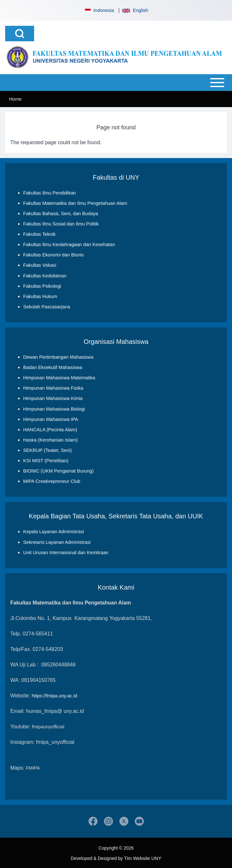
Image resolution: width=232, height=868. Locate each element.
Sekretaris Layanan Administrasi (57, 541)
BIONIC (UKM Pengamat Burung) (58, 470)
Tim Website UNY (143, 857)
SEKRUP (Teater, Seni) (47, 450)
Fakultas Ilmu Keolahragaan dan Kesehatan (69, 244)
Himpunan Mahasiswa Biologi (54, 408)
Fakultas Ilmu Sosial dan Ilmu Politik (61, 224)
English (135, 10)
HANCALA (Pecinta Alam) (50, 429)
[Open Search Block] (20, 34)
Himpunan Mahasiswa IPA (51, 419)
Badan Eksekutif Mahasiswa (53, 367)
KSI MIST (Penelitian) (46, 460)
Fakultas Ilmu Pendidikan (50, 193)
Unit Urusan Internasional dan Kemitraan (66, 552)
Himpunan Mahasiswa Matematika (59, 377)
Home (15, 99)
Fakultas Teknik (39, 234)
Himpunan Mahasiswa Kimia (53, 398)
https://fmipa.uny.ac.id (54, 695)
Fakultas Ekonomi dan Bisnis (53, 255)
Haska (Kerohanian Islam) (50, 439)
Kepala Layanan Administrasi (54, 531)
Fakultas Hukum (40, 296)
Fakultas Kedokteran (45, 275)
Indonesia (99, 10)
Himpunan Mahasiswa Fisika (53, 388)
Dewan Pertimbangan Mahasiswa (58, 357)
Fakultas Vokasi (40, 265)
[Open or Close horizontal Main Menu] (116, 83)
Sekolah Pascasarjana (47, 306)
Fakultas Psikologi (42, 286)
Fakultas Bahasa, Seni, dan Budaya (61, 214)
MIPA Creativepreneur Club (52, 481)
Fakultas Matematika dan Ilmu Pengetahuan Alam (75, 203)
